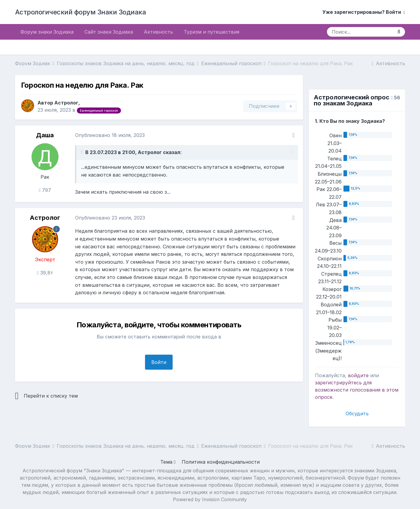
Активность (158, 32)
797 (45, 190)
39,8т (45, 273)
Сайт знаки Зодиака (109, 32)
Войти (159, 362)
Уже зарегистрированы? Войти (364, 12)
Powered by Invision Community (210, 499)
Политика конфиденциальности (221, 462)
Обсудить (357, 414)
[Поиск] (360, 32)
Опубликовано (110, 135)
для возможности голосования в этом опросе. (357, 390)
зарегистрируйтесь (338, 383)
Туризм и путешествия (212, 32)
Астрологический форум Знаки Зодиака (81, 12)
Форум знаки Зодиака (47, 32)
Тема (168, 462)
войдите (358, 375)
